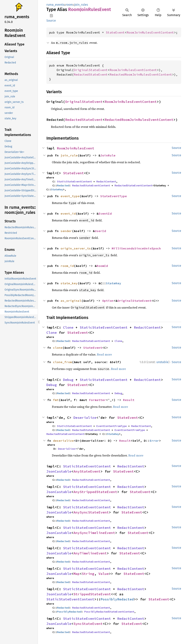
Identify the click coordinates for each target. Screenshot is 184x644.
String (88, 574)
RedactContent (106, 181)
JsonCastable (59, 471)
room (69, 5)
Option (108, 301)
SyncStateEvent (88, 624)
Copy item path (51, 16)
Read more (104, 354)
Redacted (63, 185)
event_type (70, 196)
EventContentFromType (111, 426)
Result (129, 400)
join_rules (81, 5)
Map (77, 574)
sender (66, 231)
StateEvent (115, 32)
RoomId (102, 266)
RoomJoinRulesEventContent (150, 32)
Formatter (97, 400)
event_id (68, 213)
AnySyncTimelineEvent (94, 533)
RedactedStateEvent (91, 74)
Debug (68, 380)
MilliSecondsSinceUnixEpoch (136, 248)
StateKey (57, 189)
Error (154, 441)
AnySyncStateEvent (91, 512)
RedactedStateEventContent (91, 185)
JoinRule (108, 155)
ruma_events (55, 5)
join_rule (69, 155)
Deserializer (67, 449)
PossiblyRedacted (117, 599)
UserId (100, 231)
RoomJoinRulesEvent (76, 148)
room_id (67, 266)
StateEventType (114, 196)
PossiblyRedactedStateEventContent (109, 612)
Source (51, 21)
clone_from (62, 362)
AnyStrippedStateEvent (95, 492)
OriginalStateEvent (91, 70)
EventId (105, 213)
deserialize (63, 441)
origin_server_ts (76, 248)
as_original (71, 301)
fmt (56, 400)
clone (58, 348)
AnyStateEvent (87, 471)
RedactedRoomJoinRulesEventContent (141, 74)
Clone (68, 327)
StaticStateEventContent (74, 181)
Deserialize (85, 418)
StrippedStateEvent (92, 594)
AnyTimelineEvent (90, 553)
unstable (162, 362)
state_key (69, 283)
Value (104, 574)
